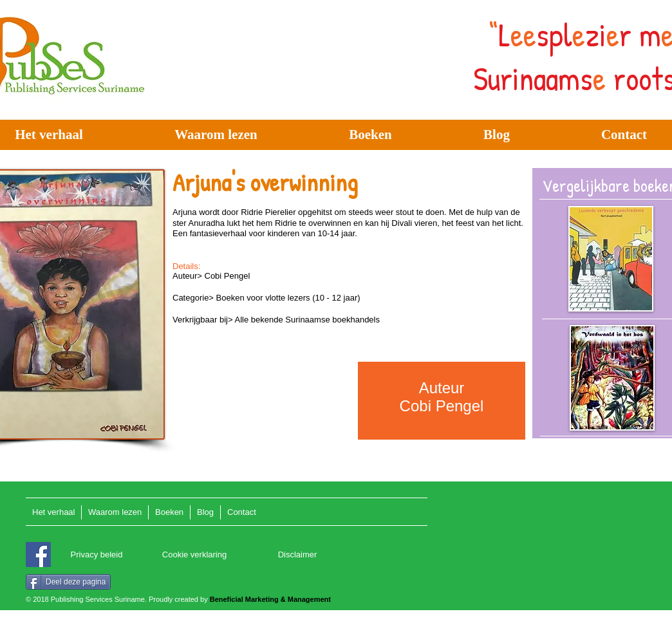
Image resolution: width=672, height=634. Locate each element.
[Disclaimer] (297, 555)
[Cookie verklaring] (194, 555)
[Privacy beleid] (97, 555)
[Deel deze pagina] (68, 582)
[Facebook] (38, 555)
